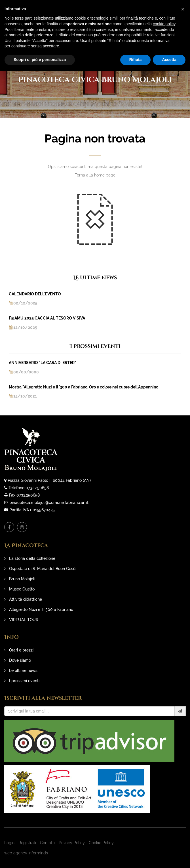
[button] (183, 9)
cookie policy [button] (164, 24)
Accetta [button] (169, 60)
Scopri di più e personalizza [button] (40, 60)
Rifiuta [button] (136, 60)
